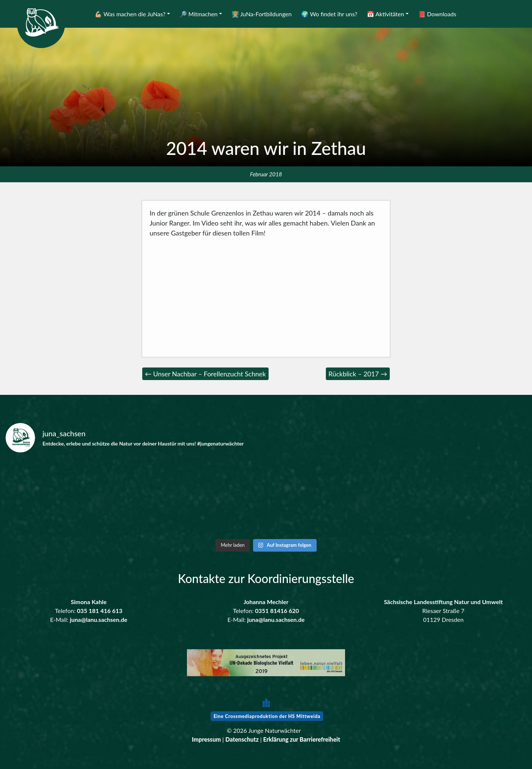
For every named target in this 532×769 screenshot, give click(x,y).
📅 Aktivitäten (386, 14)
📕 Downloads (437, 14)
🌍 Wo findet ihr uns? (329, 14)
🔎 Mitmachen (199, 14)
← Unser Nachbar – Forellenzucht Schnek (205, 374)
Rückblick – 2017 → (358, 374)
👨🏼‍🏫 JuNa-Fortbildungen (262, 14)
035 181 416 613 (100, 611)
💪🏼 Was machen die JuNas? (130, 14)
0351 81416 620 (277, 611)
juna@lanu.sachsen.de (99, 619)
